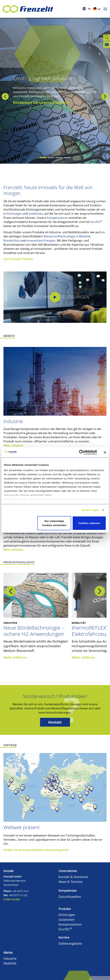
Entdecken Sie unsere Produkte (41, 102)
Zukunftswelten (70, 897)
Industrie (13, 421)
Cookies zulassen (89, 523)
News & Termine (71, 882)
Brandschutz (12, 240)
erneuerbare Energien (41, 240)
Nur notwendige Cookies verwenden (54, 523)
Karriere (64, 937)
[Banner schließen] (105, 452)
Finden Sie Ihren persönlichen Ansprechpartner (36, 850)
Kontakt (55, 722)
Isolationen (36, 214)
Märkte (8, 953)
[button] (1, 96)
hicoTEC (96, 222)
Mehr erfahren (14, 445)
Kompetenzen (68, 891)
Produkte (65, 909)
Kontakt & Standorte (73, 877)
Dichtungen (14, 214)
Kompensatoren (57, 218)
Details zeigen (91, 510)
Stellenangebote (70, 943)
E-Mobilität (83, 236)
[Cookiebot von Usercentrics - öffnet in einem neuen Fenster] (84, 452)
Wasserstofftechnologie (59, 236)
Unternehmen (68, 871)
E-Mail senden (12, 899)
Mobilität (10, 963)
